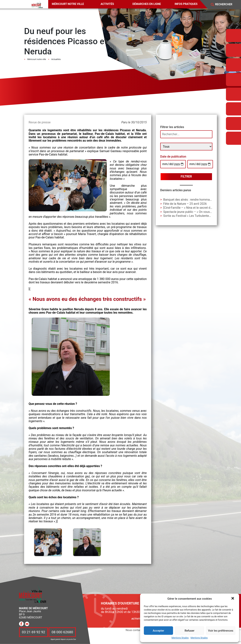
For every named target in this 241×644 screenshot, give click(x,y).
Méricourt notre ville (68, 4)
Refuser (189, 631)
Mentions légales (180, 638)
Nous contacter (135, 630)
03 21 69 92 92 (34, 632)
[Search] (226, 5)
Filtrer (186, 176)
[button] (233, 599)
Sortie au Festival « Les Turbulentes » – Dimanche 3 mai (201, 216)
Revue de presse (40, 122)
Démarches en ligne (147, 4)
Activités (107, 4)
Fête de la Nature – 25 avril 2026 (185, 204)
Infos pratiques (186, 4)
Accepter (158, 631)
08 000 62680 (62, 632)
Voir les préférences (221, 631)
